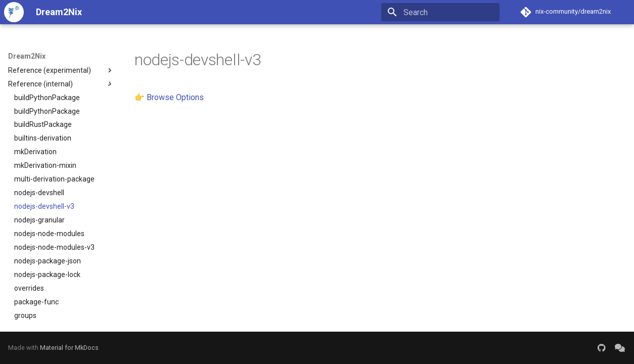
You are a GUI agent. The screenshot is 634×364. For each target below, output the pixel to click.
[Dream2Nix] (14, 12)
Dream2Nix (27, 56)
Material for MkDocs (69, 348)
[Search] (440, 12)
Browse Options (175, 97)
